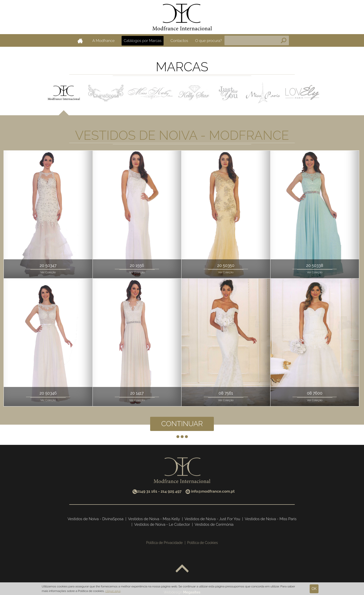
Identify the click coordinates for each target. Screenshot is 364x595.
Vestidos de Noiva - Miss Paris (271, 519)
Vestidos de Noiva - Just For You (212, 519)
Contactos (179, 41)
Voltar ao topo (182, 569)
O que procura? (209, 41)
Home (80, 41)
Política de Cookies (203, 543)
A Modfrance (103, 41)
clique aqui (113, 591)
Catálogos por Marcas (142, 41)
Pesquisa (284, 40)
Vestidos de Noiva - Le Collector (162, 524)
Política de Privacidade (164, 543)
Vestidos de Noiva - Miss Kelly (154, 519)
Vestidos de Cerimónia (214, 524)
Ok (314, 589)
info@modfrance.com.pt (213, 491)
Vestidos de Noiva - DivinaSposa (95, 519)
